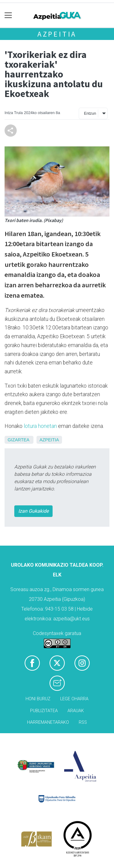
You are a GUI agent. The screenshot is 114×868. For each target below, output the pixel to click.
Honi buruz (38, 699)
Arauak (76, 711)
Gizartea (18, 440)
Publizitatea (44, 711)
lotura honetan (40, 426)
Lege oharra (74, 699)
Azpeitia (57, 34)
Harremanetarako (48, 722)
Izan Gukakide (33, 511)
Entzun (90, 113)
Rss (83, 722)
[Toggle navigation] (8, 15)
